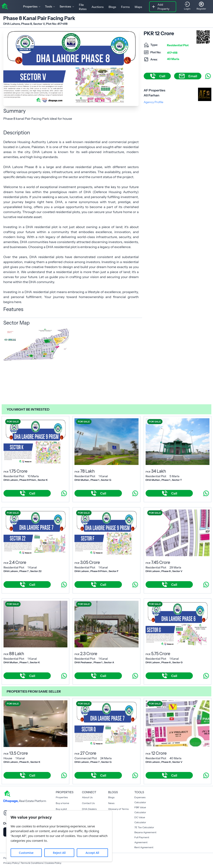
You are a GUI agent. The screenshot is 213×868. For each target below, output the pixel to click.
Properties (62, 797)
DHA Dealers (89, 809)
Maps (139, 7)
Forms (125, 7)
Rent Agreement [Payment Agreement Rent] (144, 847)
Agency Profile (154, 102)
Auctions (98, 7)
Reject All (59, 853)
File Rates (83, 7)
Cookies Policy (53, 863)
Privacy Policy (11, 863)
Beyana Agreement (145, 832)
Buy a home (62, 803)
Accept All (92, 853)
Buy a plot (61, 809)
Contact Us (88, 803)
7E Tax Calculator (144, 827)
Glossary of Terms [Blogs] (118, 809)
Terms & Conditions (32, 863)
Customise (26, 853)
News (111, 803)
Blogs (112, 7)
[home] (5, 6)
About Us (87, 797)
